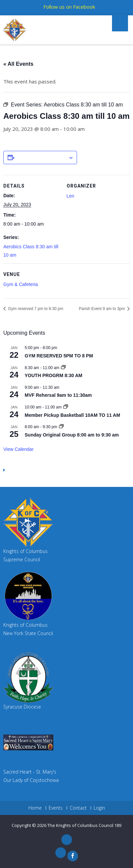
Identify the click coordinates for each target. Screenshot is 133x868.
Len (70, 196)
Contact (78, 808)
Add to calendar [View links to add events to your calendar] (41, 158)
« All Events (18, 64)
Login (99, 808)
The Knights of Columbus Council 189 (84, 825)
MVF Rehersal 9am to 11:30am (58, 395)
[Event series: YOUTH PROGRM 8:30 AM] (63, 368)
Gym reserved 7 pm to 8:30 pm (35, 309)
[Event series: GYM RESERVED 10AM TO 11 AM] (66, 407)
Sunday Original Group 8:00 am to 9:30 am (72, 435)
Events (56, 808)
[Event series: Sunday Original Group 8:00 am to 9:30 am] (61, 427)
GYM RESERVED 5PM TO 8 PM (59, 356)
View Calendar (18, 449)
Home (35, 808)
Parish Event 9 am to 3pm (102, 309)
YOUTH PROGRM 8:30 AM (53, 375)
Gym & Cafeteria (20, 284)
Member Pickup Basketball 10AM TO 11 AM (72, 415)
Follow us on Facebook (69, 7)
